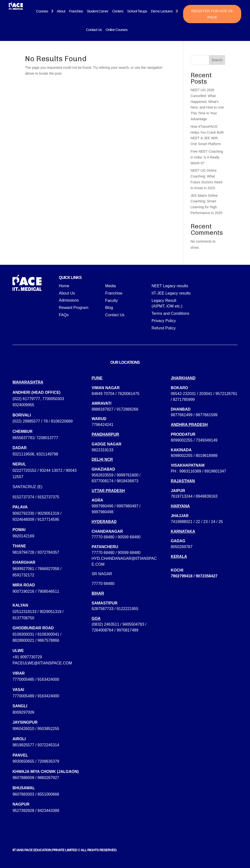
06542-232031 (183, 394)
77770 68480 (103, 537)
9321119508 (23, 454)
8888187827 (102, 409)
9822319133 (102, 450)
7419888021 (182, 522)
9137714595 (48, 519)
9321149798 (47, 454)
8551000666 (48, 794)
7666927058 (48, 569)
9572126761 (226, 394)
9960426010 (23, 729)
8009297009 (23, 712)
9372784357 (48, 552)
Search (217, 60)
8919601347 (215, 471)
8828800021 (23, 640)
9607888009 (23, 778)
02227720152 (24, 470)
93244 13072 (51, 470)
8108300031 (23, 634)
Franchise (76, 11)
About (61, 11)
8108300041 (48, 634)
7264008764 (102, 630)
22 (198, 522)
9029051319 (48, 513)
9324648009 (23, 519)
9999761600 (128, 475)
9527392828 (23, 811)
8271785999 (184, 399)
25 (221, 522)
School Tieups (137, 11)
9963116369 (190, 471)
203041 (206, 394)
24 (213, 522)
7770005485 (23, 679)
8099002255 (182, 440)
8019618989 (207, 456)
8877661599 (207, 415)
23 (206, 522)
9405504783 (133, 624)
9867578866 (48, 640)
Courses (42, 11)
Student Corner (97, 11)
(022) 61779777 (26, 399)
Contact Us (94, 30)
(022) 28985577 (26, 421)
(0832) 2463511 (105, 624)
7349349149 (207, 440)
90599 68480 (129, 537)
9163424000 (48, 679)
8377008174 (102, 481)
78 (46, 421)
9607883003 (23, 794)
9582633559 (102, 475)
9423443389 (48, 811)
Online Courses (117, 30)
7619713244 (182, 496)
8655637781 (23, 438)
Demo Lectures (162, 11)
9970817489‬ (128, 630)
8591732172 (23, 575)
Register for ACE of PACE (212, 14)
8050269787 (182, 547)
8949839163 (207, 496)
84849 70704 (103, 394)
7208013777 (47, 438)
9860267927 (48, 778)
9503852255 (48, 729)
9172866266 (128, 409)
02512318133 (24, 612)
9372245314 (48, 745)
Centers (118, 11)
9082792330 (23, 513)
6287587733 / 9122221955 (115, 609)
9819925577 (23, 745)
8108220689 (62, 421)
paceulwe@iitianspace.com (42, 663)
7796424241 (102, 425)
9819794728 (23, 552)
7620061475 (129, 394)
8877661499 (182, 415)
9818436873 (128, 481)
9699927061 (23, 569)
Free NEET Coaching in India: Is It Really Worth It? (207, 157)
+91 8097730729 (27, 657)
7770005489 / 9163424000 (36, 696)
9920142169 (23, 536)
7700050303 (53, 399)
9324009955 (23, 405)
